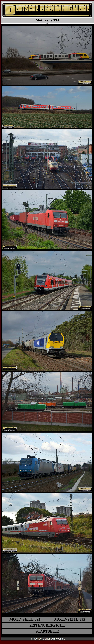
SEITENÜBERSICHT (47, 625)
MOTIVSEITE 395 (70, 619)
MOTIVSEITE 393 (25, 619)
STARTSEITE (47, 631)
